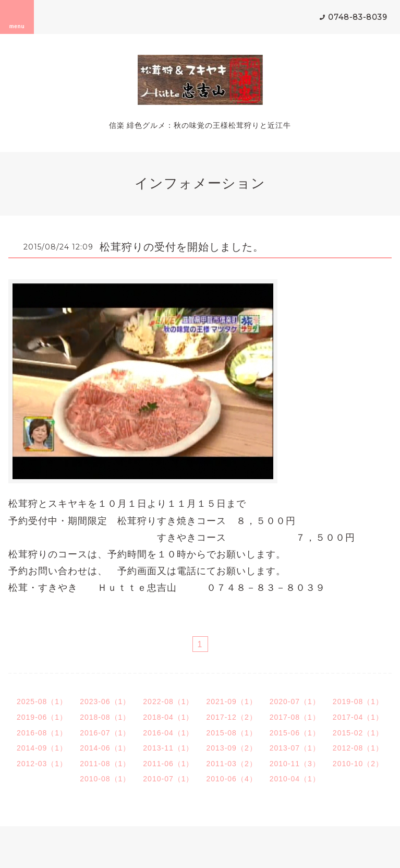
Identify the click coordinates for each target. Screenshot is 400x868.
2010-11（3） (295, 764)
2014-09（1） (42, 748)
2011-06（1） (168, 764)
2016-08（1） (42, 733)
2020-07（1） (295, 701)
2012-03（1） (42, 764)
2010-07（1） (168, 779)
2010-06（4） (232, 779)
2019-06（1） (42, 717)
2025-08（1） (42, 701)
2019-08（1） (358, 701)
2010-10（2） (358, 764)
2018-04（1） (168, 717)
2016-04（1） (168, 733)
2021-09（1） (232, 701)
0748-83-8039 (358, 17)
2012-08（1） (358, 748)
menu (17, 17)
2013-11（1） (168, 748)
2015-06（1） (295, 733)
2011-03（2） (232, 764)
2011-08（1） (105, 764)
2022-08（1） (168, 701)
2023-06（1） (105, 701)
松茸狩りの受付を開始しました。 (182, 247)
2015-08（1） (232, 733)
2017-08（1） (295, 717)
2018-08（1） (105, 717)
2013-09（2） (232, 748)
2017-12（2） (232, 717)
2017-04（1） (358, 717)
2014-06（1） (105, 748)
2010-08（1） (105, 779)
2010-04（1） (295, 779)
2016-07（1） (105, 733)
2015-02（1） (358, 733)
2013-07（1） (295, 748)
